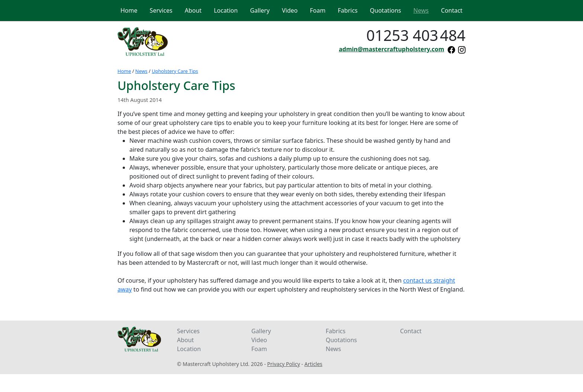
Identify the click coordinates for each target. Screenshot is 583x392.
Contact (411, 331)
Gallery (261, 331)
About (185, 340)
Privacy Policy (284, 364)
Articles (313, 364)
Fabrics (336, 331)
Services (188, 331)
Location (189, 349)
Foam (259, 349)
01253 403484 (416, 35)
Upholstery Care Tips (175, 71)
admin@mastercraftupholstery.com (391, 49)
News (141, 71)
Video (259, 340)
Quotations (341, 340)
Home (124, 71)
